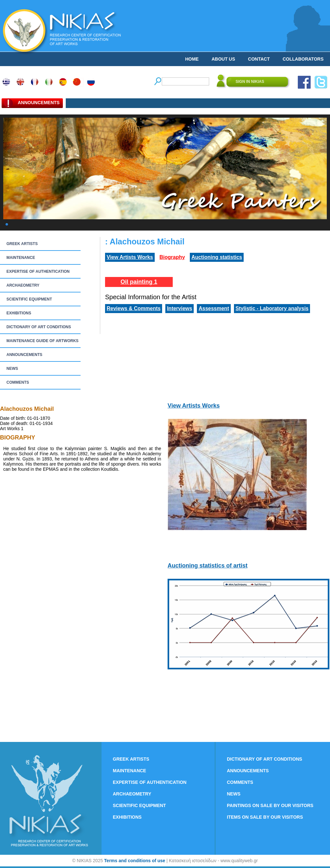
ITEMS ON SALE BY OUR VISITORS (265, 817)
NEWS (12, 369)
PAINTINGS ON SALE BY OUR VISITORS (270, 805)
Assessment (214, 308)
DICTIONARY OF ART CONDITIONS (39, 327)
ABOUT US (223, 59)
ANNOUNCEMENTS (24, 355)
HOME (192, 59)
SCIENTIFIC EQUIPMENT (29, 299)
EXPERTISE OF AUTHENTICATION (38, 271)
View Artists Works (130, 257)
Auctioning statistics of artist (208, 566)
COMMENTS (18, 382)
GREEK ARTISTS (22, 244)
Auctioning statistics (217, 257)
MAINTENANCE (21, 258)
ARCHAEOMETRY (23, 285)
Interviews (180, 308)
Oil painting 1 (139, 282)
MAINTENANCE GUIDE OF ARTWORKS (43, 341)
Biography (172, 257)
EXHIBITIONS (19, 313)
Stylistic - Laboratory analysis (272, 308)
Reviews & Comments (134, 308)
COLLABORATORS (303, 59)
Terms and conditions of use (135, 861)
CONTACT (259, 59)
